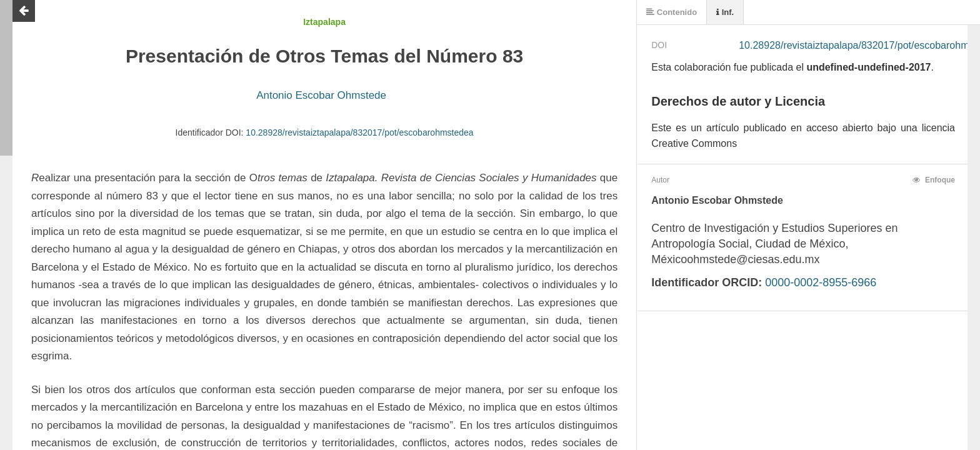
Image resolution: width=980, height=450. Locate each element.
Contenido (672, 12)
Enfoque (934, 180)
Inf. (725, 12)
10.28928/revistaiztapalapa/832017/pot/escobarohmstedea (359, 132)
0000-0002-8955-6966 (821, 282)
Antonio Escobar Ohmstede (321, 95)
